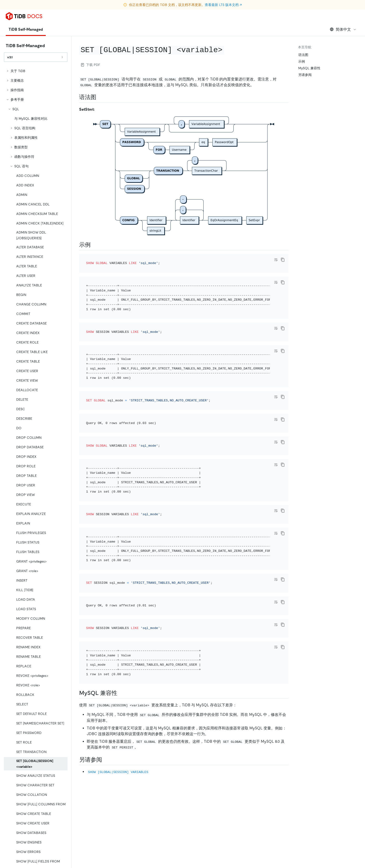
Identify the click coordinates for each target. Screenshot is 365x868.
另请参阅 (305, 75)
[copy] (283, 260)
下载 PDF (91, 65)
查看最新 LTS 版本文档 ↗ (223, 5)
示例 (302, 61)
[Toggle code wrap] (276, 260)
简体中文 (343, 29)
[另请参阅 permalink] (106, 760)
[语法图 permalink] (100, 97)
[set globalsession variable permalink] (228, 50)
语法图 (303, 55)
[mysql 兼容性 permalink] (121, 693)
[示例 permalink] (94, 245)
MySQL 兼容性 (309, 68)
